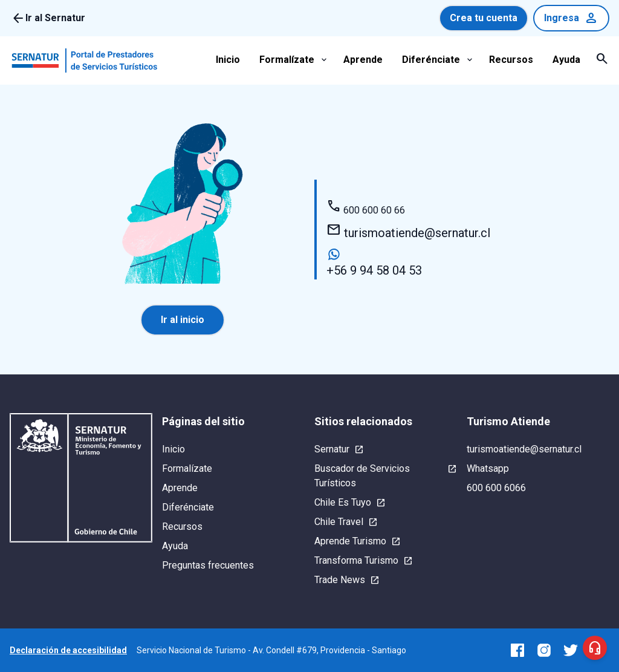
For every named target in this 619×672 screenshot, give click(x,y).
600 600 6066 (496, 488)
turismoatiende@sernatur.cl (408, 231)
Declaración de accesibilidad (68, 650)
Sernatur (332, 449)
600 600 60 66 (366, 210)
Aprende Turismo (350, 541)
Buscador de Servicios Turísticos (362, 476)
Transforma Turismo (356, 560)
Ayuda (566, 60)
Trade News (340, 580)
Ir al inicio (183, 320)
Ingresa (571, 18)
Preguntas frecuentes (208, 565)
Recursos (511, 60)
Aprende (363, 60)
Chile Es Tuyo (343, 502)
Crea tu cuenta (484, 18)
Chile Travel (339, 522)
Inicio (228, 60)
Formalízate (287, 60)
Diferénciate (431, 60)
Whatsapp (488, 468)
